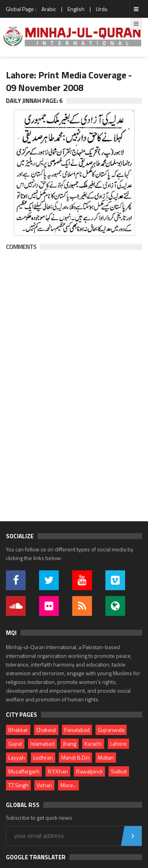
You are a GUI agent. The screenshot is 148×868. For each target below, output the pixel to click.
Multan (106, 757)
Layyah (17, 757)
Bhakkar (18, 730)
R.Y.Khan (58, 771)
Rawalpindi (89, 771)
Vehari (44, 785)
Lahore (118, 744)
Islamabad (42, 744)
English (76, 9)
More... (68, 785)
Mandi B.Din (75, 757)
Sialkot (119, 771)
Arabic (49, 9)
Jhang (69, 744)
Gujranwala (111, 730)
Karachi (93, 744)
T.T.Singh (18, 785)
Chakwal (46, 730)
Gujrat (15, 744)
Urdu (102, 9)
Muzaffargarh (24, 771)
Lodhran (43, 757)
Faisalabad (77, 730)
